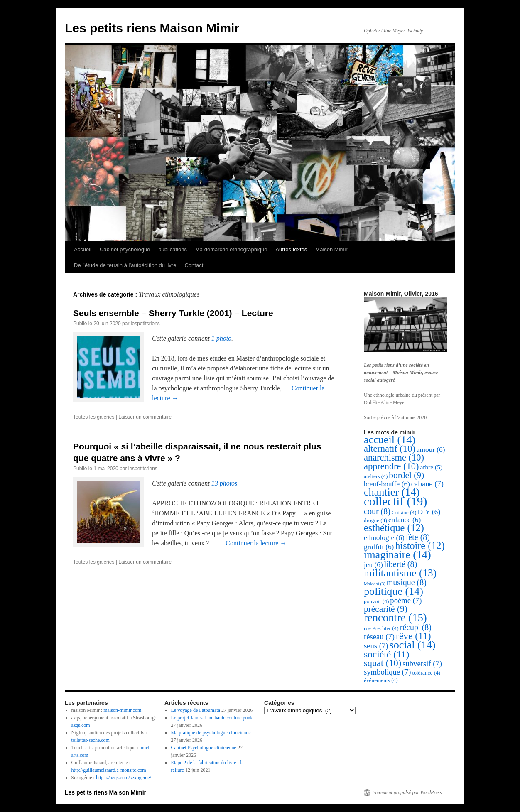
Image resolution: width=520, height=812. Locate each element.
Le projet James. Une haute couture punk (212, 718)
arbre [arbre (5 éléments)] (431, 467)
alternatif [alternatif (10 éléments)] (390, 449)
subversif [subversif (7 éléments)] (422, 664)
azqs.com (81, 725)
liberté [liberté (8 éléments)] (401, 564)
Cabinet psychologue (125, 249)
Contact (194, 265)
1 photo (221, 338)
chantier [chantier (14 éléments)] (392, 492)
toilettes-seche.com (91, 740)
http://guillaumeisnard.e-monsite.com (109, 770)
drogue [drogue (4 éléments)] (375, 520)
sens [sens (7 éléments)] (376, 646)
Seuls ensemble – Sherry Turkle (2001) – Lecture (173, 313)
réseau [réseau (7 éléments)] (379, 637)
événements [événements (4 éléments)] (381, 680)
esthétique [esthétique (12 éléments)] (394, 528)
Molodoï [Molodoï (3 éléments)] (375, 584)
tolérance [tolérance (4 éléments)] (426, 673)
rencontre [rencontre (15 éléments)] (395, 618)
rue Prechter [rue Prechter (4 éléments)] (381, 628)
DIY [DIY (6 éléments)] (429, 512)
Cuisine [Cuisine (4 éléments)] (404, 512)
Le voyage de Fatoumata (196, 710)
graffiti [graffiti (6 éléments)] (379, 547)
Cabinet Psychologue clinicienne (204, 748)
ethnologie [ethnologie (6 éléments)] (384, 538)
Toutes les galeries (94, 417)
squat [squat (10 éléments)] (383, 663)
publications (173, 249)
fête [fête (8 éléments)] (418, 537)
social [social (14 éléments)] (413, 645)
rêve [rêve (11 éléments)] (413, 636)
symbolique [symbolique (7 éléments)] (387, 672)
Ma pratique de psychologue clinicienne (211, 733)
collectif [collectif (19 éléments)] (395, 501)
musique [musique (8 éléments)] (407, 582)
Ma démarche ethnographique (231, 249)
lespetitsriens (145, 324)
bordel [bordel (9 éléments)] (406, 475)
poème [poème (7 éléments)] (406, 600)
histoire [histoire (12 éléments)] (420, 546)
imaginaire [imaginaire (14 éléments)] (397, 555)
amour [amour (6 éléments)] (431, 450)
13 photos (224, 483)
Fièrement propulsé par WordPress (407, 792)
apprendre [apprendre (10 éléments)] (391, 466)
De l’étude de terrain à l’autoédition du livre (125, 265)
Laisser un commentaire (145, 417)
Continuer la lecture (256, 543)
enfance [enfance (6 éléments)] (405, 520)
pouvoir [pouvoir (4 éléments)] (376, 601)
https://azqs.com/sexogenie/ (124, 778)
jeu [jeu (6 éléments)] (373, 565)
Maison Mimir (331, 249)
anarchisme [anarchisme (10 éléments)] (394, 458)
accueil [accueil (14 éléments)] (390, 440)
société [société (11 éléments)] (386, 654)
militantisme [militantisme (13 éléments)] (400, 573)
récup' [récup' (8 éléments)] (416, 627)
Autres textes (291, 249)
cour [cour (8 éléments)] (377, 511)
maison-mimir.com (122, 710)
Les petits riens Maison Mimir (152, 28)
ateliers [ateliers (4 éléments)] (376, 476)
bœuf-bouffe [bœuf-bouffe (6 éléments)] (387, 484)
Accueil (83, 249)
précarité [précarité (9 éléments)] (386, 609)
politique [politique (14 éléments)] (394, 591)
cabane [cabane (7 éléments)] (427, 484)
